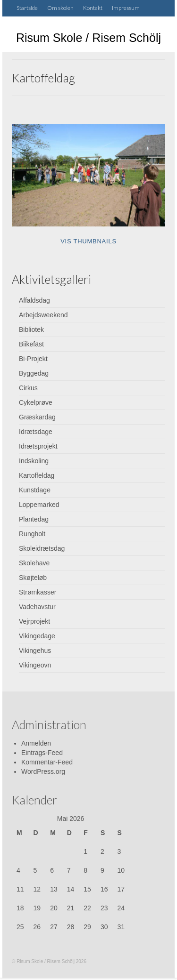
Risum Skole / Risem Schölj (88, 38)
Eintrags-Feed (42, 753)
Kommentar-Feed (47, 762)
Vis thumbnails (88, 241)
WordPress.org (43, 771)
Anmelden (36, 743)
